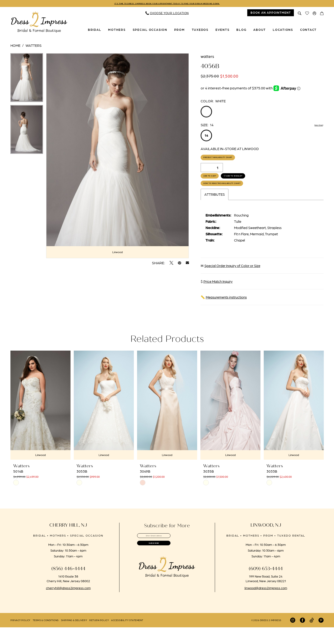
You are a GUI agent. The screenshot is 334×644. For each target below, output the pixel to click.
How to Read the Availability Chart (239, 198)
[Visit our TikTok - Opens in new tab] (312, 637)
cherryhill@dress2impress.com (68, 604)
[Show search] (300, 14)
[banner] (39, 23)
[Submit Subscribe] (167, 567)
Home (15, 47)
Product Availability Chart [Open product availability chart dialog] (231, 161)
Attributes (215, 211)
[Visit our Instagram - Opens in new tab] (293, 637)
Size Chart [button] (316, 126)
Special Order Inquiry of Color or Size (232, 282)
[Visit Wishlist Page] (307, 14)
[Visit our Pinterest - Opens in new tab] (321, 637)
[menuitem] (167, 14)
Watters (34, 47)
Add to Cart (217, 185)
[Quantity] (212, 173)
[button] (315, 14)
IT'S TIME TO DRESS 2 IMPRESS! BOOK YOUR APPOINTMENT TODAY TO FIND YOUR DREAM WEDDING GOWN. (167, 4)
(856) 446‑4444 (68, 585)
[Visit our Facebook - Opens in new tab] (302, 637)
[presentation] (40, 422)
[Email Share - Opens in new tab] (187, 264)
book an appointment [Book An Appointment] (271, 14)
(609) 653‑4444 (266, 585)
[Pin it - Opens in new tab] (180, 264)
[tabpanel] (27, 81)
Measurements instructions (226, 314)
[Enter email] (167, 554)
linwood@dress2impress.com (266, 604)
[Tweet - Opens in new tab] (171, 264)
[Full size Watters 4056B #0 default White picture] (118, 157)
